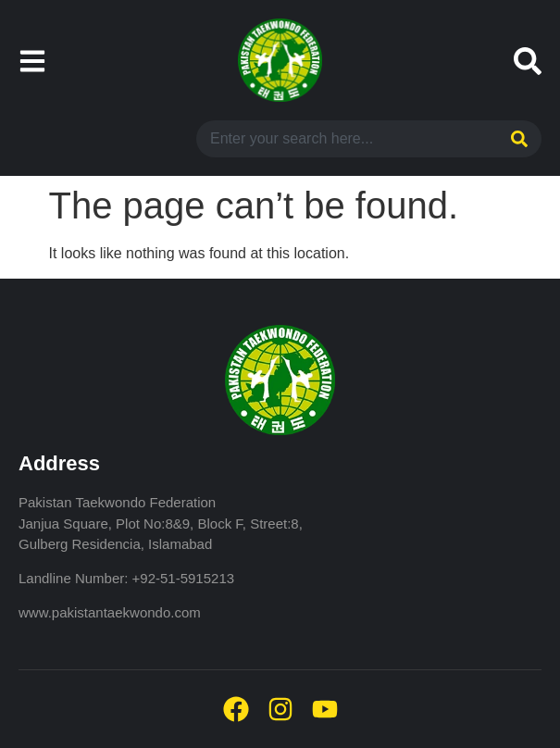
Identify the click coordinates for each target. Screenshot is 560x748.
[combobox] (344, 139)
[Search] (517, 139)
